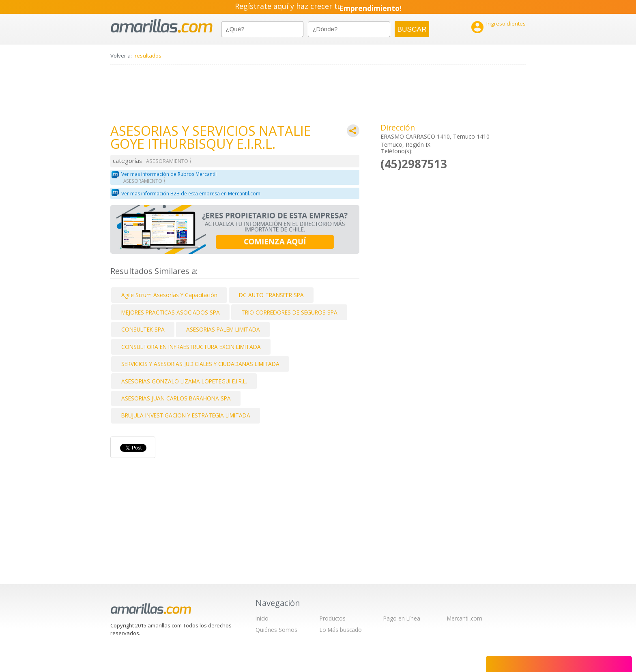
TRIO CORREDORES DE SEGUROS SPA (289, 312)
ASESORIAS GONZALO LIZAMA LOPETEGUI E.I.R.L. (184, 381)
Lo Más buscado (341, 630)
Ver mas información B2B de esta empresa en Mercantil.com (191, 194)
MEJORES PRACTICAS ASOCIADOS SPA (171, 312)
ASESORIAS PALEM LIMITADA (223, 329)
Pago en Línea (402, 618)
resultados (148, 56)
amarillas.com (162, 26)
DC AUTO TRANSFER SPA (271, 295)
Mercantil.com (465, 618)
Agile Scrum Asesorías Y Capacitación (169, 295)
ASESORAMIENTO (167, 161)
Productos (333, 618)
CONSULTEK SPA (143, 329)
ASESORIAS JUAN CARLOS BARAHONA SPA (176, 398)
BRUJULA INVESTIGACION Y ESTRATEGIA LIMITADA (186, 415)
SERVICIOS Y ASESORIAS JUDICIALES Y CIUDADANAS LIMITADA (200, 364)
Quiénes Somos (276, 630)
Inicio (262, 618)
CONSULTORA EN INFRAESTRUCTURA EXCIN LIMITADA (191, 347)
